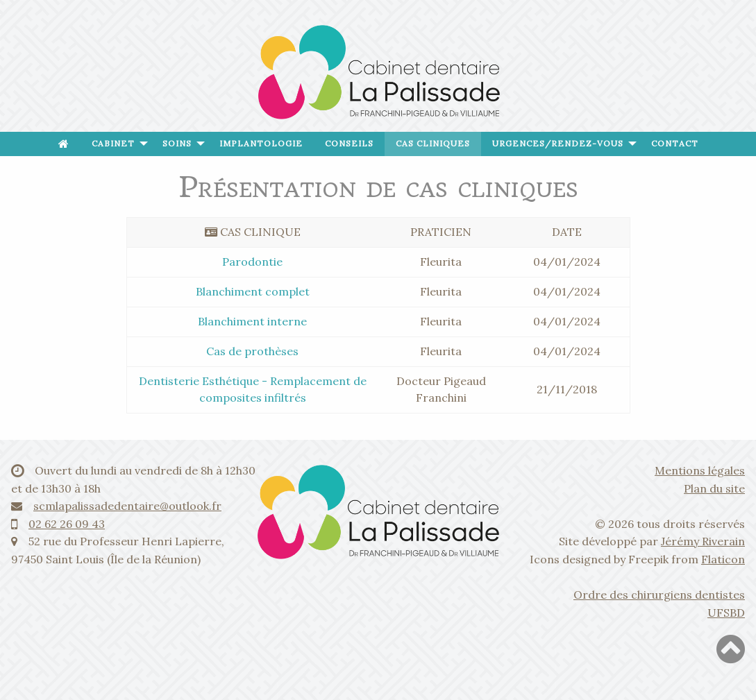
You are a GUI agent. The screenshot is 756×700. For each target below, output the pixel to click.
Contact (675, 143)
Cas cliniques (433, 143)
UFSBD (726, 613)
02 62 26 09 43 (67, 524)
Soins (177, 143)
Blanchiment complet (253, 291)
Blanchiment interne (252, 321)
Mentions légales (700, 470)
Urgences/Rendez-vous (558, 143)
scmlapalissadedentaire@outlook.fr (127, 506)
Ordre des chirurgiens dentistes (659, 595)
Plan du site (714, 488)
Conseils (349, 143)
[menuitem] (64, 144)
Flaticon (723, 559)
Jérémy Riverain (703, 541)
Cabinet (113, 143)
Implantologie (261, 143)
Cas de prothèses (252, 351)
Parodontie (252, 262)
